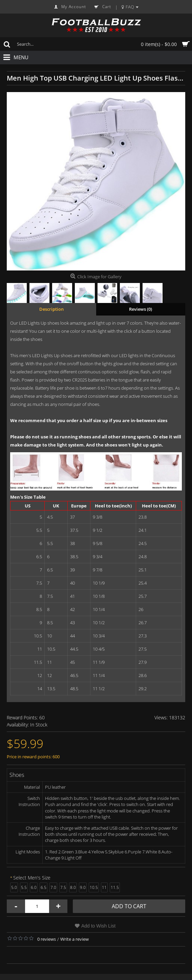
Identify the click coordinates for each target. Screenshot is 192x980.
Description (51, 309)
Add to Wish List (98, 926)
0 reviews (47, 939)
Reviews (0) (141, 309)
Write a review (74, 939)
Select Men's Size (32, 878)
